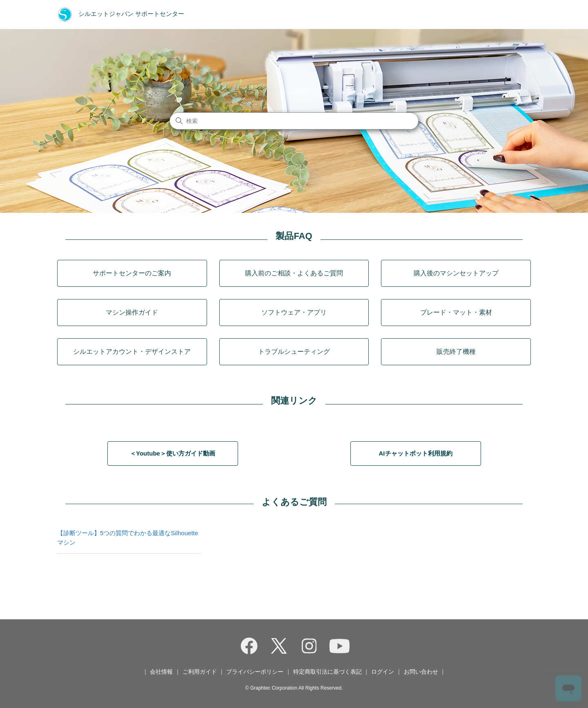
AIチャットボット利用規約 (416, 453)
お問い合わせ (421, 672)
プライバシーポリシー (255, 672)
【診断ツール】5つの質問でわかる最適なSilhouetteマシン (128, 538)
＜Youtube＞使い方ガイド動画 (173, 453)
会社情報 (161, 672)
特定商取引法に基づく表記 (327, 672)
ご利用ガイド (200, 672)
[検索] (294, 121)
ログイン (383, 672)
